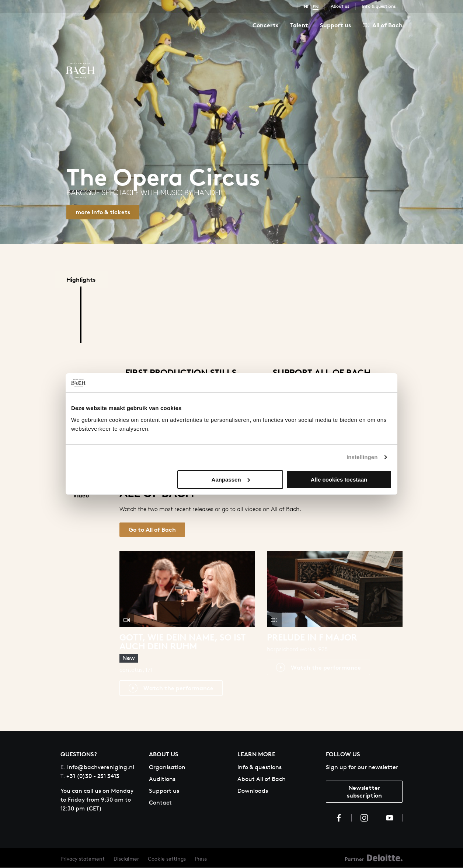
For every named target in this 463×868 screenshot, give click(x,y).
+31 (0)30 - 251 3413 (90, 776)
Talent (299, 25)
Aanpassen (231, 480)
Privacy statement (83, 859)
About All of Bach (262, 779)
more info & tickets (103, 212)
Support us (335, 25)
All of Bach (383, 25)
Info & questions (379, 6)
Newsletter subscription (364, 791)
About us (340, 6)
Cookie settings (167, 859)
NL (307, 6)
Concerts (265, 25)
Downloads (253, 791)
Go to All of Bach (152, 530)
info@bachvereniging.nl (97, 767)
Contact (160, 803)
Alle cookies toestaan (339, 480)
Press (201, 859)
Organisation (167, 767)
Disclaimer (126, 859)
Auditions (162, 779)
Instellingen (362, 457)
